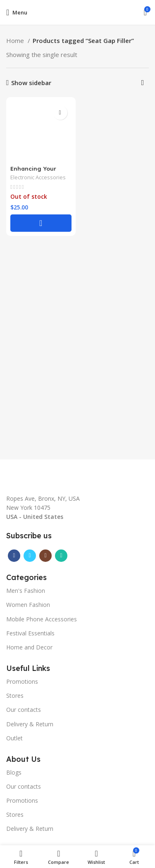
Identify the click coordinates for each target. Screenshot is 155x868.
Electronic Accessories (38, 177)
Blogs (14, 772)
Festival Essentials (30, 633)
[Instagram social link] (45, 556)
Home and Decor (29, 647)
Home (16, 40)
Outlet (14, 738)
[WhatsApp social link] (61, 556)
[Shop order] (143, 83)
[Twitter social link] (30, 556)
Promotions (22, 681)
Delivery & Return (30, 724)
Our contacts (24, 710)
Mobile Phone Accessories (42, 619)
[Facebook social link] (14, 556)
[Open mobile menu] (17, 12)
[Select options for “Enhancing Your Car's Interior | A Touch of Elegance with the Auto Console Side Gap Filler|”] (41, 223)
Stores (15, 696)
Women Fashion (28, 605)
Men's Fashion (26, 591)
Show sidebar (31, 83)
